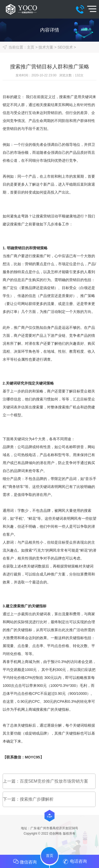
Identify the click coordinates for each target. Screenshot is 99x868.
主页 (31, 47)
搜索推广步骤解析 (37, 799)
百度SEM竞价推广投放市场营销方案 (54, 781)
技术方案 (46, 47)
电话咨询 (74, 862)
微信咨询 (25, 861)
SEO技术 (65, 47)
